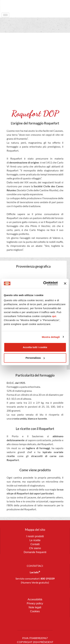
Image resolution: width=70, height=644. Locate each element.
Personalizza (35, 358)
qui (54, 316)
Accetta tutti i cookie (35, 347)
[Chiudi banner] (65, 283)
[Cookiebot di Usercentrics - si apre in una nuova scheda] (44, 283)
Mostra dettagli (51, 337)
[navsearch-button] (61, 6)
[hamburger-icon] (5, 15)
